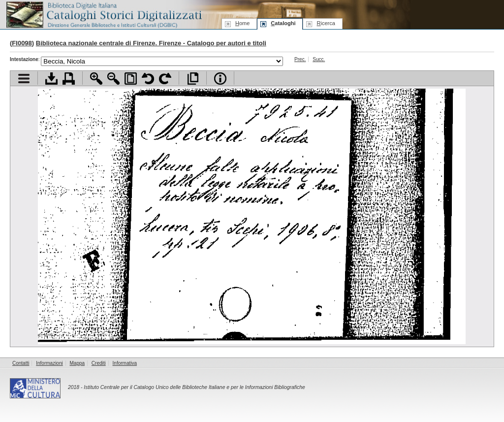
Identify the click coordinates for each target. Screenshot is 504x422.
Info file (220, 79)
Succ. (319, 59)
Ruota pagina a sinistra (148, 79)
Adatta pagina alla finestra (131, 79)
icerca (326, 23)
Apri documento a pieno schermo (193, 79)
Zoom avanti (96, 79)
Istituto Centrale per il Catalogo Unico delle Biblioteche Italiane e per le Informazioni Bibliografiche (194, 387)
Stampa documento (69, 79)
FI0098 (22, 43)
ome (242, 23)
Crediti (99, 363)
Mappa (78, 363)
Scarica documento (51, 79)
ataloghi (283, 23)
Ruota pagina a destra (165, 79)
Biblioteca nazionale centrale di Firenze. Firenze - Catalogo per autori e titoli (151, 43)
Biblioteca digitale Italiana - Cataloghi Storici (103, 14)
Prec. (300, 59)
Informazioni (49, 363)
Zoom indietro (113, 79)
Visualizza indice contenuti (24, 79)
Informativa (125, 363)
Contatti (21, 363)
